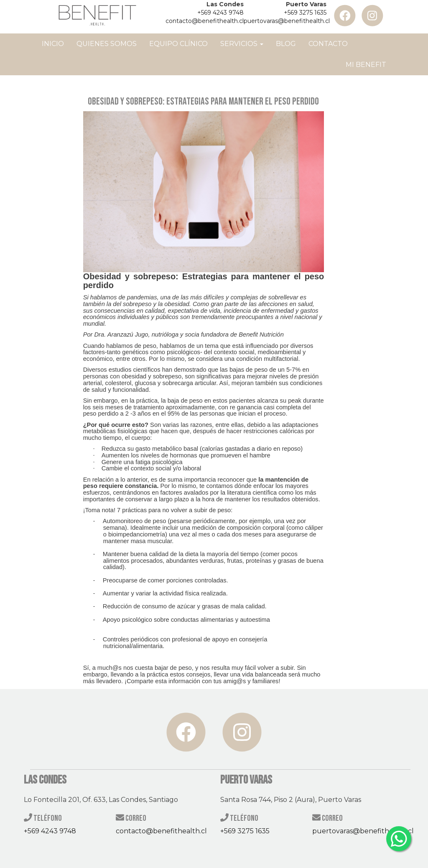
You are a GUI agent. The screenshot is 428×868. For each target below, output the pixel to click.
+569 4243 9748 (220, 13)
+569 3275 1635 (305, 13)
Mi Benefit (366, 65)
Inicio (53, 44)
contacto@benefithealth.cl (205, 21)
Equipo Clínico (178, 44)
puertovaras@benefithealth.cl (287, 21)
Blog (286, 44)
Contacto (328, 44)
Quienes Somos (107, 44)
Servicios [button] (242, 44)
